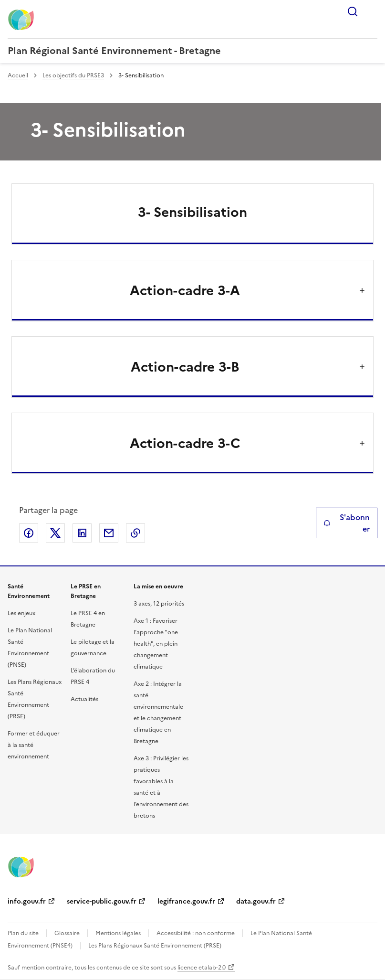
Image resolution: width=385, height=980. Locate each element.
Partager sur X (55, 533)
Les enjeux (21, 613)
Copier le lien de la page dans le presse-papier (135, 533)
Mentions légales (118, 933)
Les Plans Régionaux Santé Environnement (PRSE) (155, 946)
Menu (372, 11)
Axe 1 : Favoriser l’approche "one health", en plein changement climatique (156, 644)
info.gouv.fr (27, 901)
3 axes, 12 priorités (159, 604)
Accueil (18, 75)
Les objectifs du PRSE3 (73, 75)
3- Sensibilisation (192, 212)
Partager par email (109, 533)
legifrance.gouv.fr (186, 901)
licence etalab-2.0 (202, 968)
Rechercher (353, 11)
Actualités (84, 699)
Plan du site (23, 933)
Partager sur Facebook (29, 533)
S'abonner (347, 523)
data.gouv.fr (256, 901)
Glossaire (67, 933)
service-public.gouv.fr (102, 901)
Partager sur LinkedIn (82, 533)
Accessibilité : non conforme (196, 933)
